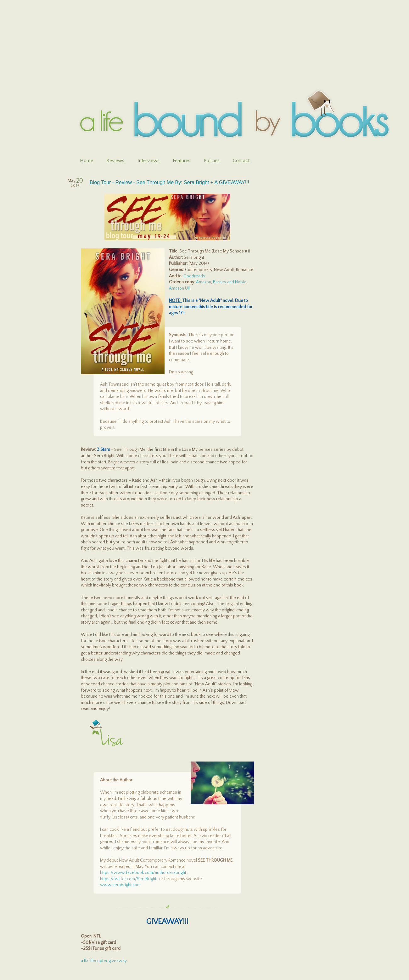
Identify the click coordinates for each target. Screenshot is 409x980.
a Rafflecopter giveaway (104, 961)
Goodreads (194, 276)
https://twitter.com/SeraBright (128, 879)
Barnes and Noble (230, 282)
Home (87, 161)
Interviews (148, 161)
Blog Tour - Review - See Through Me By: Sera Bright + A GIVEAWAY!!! (169, 182)
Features (182, 161)
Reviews (115, 161)
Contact (241, 161)
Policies (212, 161)
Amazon (204, 282)
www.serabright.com (120, 885)
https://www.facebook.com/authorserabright (143, 873)
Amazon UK (180, 288)
